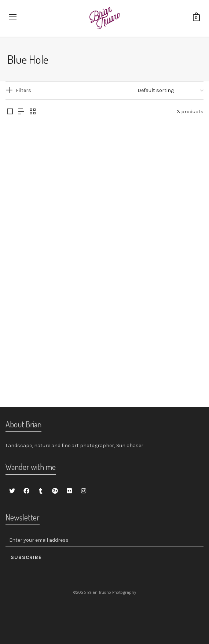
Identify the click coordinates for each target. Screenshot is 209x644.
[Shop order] (170, 91)
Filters (23, 90)
